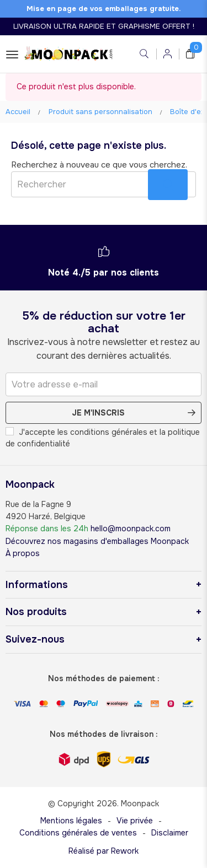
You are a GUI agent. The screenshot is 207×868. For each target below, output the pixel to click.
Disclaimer (170, 833)
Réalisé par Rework (104, 851)
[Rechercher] (104, 184)
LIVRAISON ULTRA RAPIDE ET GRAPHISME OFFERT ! (104, 26)
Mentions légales (71, 821)
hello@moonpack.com (131, 529)
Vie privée (135, 821)
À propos (23, 553)
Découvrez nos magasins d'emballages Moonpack (97, 541)
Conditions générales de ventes (78, 833)
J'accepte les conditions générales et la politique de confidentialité (103, 438)
